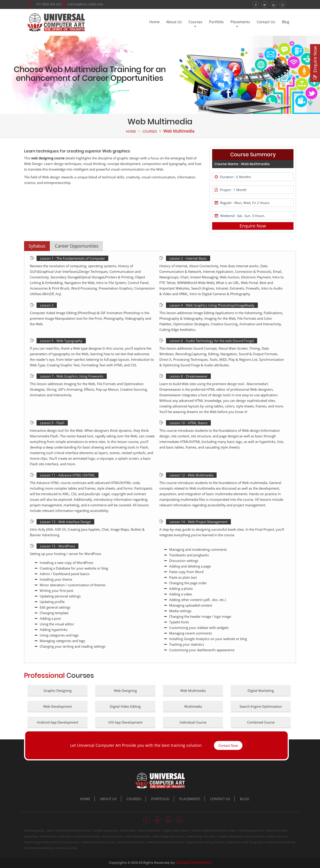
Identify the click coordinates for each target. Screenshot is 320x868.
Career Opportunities (77, 246)
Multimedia (128, 830)
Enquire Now (253, 226)
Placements (240, 22)
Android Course (113, 836)
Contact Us (266, 22)
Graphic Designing (105, 830)
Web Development (251, 830)
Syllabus (37, 246)
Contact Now (228, 745)
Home (154, 22)
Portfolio (216, 22)
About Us (174, 22)
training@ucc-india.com (85, 4)
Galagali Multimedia (193, 863)
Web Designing (34, 830)
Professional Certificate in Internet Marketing (70, 836)
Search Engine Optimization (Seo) (69, 830)
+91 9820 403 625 (49, 4)
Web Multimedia (149, 830)
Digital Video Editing (176, 830)
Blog (286, 22)
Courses (195, 22)
